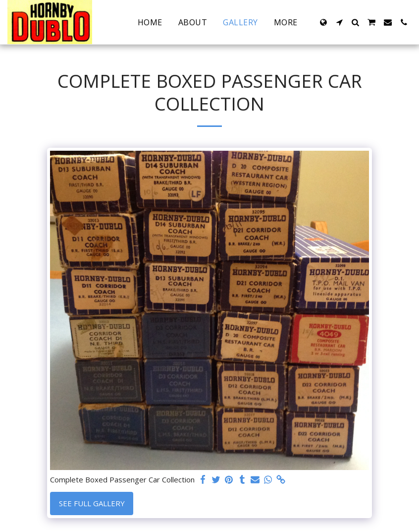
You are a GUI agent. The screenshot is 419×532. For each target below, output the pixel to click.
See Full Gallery (92, 503)
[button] (339, 22)
